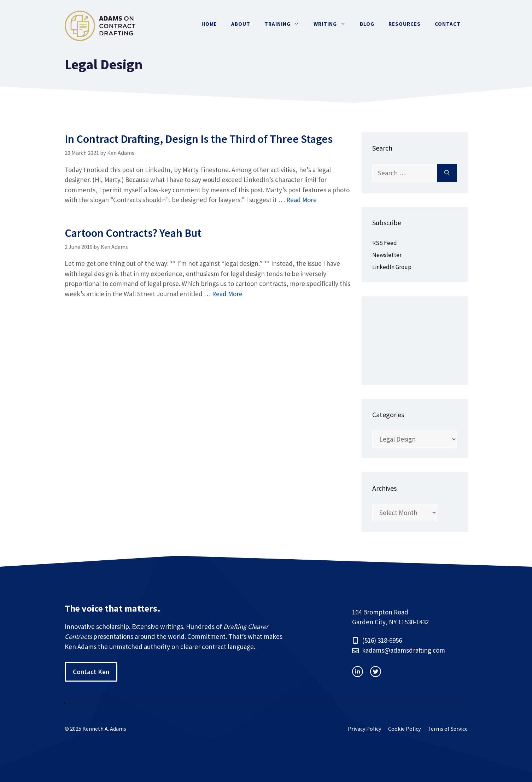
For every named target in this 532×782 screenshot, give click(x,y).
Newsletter (387, 255)
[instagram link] (358, 672)
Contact (448, 24)
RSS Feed (385, 243)
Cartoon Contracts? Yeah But (133, 233)
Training (285, 24)
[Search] (447, 173)
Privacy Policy (364, 729)
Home (209, 24)
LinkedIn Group (392, 267)
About (241, 24)
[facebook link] (376, 672)
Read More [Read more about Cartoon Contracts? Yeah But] (227, 294)
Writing (333, 24)
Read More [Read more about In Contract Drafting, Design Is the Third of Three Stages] (302, 200)
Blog (367, 24)
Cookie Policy (404, 729)
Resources (405, 24)
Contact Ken (91, 672)
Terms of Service (448, 729)
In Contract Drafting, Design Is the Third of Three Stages (199, 139)
